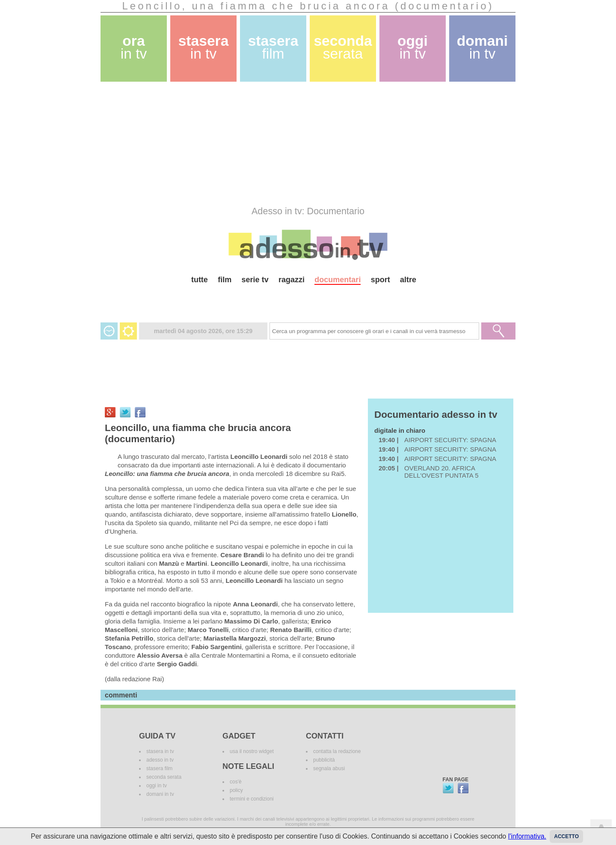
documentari (338, 280)
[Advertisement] (308, 144)
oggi (413, 47)
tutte (200, 280)
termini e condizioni (252, 799)
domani (482, 47)
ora (134, 47)
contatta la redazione (337, 751)
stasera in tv (160, 751)
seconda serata (164, 777)
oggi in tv (157, 786)
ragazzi (292, 280)
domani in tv (160, 794)
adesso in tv (160, 760)
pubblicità (324, 760)
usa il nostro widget (252, 751)
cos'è (236, 782)
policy (236, 790)
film (225, 280)
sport (381, 280)
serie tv (255, 280)
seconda (343, 47)
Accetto (566, 836)
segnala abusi (329, 768)
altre (408, 280)
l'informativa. (527, 836)
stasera (204, 47)
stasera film (159, 768)
